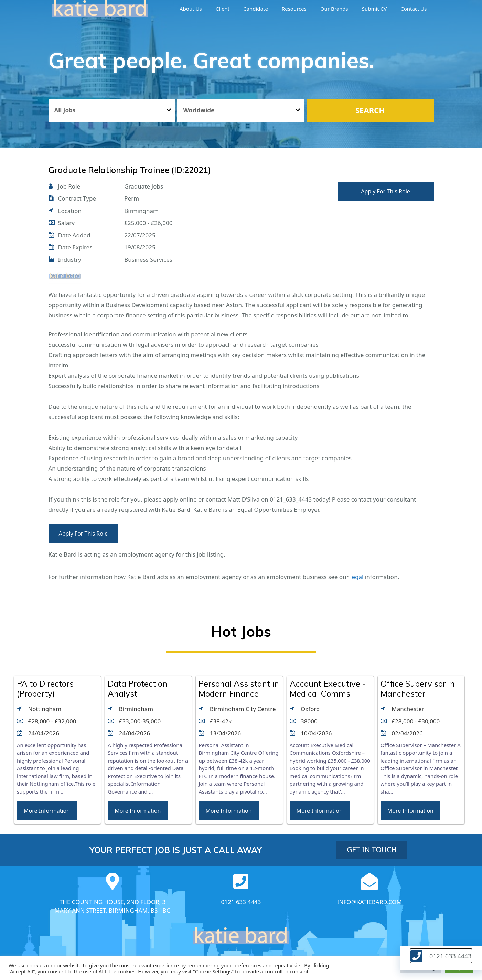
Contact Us (414, 9)
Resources (294, 9)
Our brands (334, 9)
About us (191, 9)
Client (223, 9)
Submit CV (374, 9)
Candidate (256, 9)
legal (357, 577)
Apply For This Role (385, 191)
